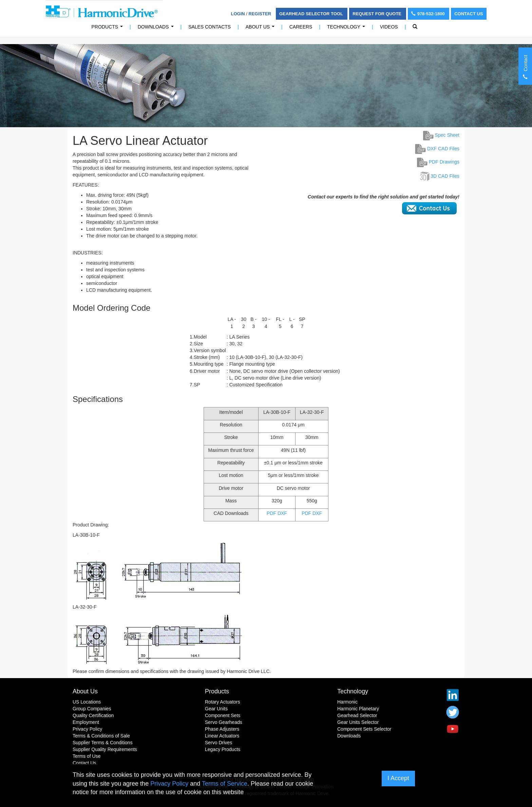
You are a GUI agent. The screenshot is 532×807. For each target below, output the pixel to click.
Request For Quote (377, 14)
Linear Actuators (222, 736)
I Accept (398, 778)
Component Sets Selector (364, 729)
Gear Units (216, 709)
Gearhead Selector (357, 715)
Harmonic (347, 702)
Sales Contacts (210, 27)
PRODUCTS (109, 29)
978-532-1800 (429, 14)
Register (260, 14)
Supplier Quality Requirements (105, 749)
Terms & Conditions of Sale (101, 736)
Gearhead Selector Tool (312, 14)
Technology (347, 29)
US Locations (87, 702)
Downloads (157, 29)
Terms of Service (225, 784)
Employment (86, 722)
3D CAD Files (445, 176)
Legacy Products (223, 749)
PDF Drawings (438, 162)
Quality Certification (93, 715)
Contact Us (469, 14)
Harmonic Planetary (358, 709)
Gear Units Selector (358, 722)
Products (217, 691)
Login (238, 14)
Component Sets (223, 715)
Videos (389, 27)
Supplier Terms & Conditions (102, 743)
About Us (261, 29)
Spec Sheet (441, 135)
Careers (301, 27)
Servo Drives (218, 743)
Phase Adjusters (222, 729)
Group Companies (92, 709)
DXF (282, 513)
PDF (271, 513)
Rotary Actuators (223, 702)
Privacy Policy (87, 729)
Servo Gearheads (224, 722)
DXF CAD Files (437, 149)
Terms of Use (87, 756)
